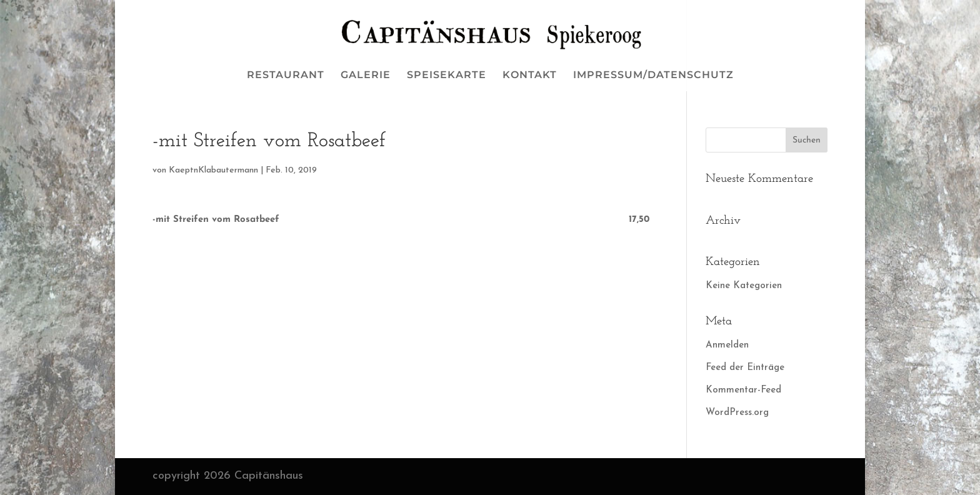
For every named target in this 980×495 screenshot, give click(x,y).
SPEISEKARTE (447, 76)
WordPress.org (737, 413)
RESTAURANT (286, 76)
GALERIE (366, 76)
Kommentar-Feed (743, 390)
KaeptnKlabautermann (213, 170)
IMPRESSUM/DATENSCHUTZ (653, 76)
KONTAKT (530, 76)
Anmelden (727, 345)
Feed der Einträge (745, 368)
